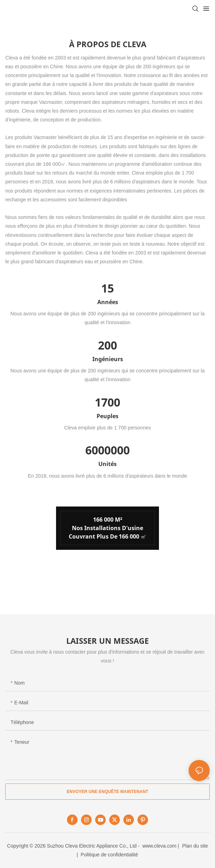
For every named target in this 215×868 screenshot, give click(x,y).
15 (107, 288)
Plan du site (195, 846)
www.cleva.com (159, 846)
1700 (107, 402)
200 (107, 345)
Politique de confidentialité (109, 855)
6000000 (107, 450)
